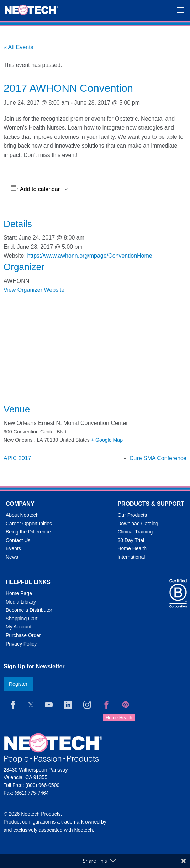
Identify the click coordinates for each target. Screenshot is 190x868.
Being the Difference (28, 532)
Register (18, 684)
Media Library (21, 602)
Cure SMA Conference (158, 458)
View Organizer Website (34, 290)
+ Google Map (107, 440)
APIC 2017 (17, 458)
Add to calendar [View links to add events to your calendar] (40, 189)
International (131, 557)
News (12, 557)
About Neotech (22, 515)
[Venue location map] (95, 349)
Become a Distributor (29, 610)
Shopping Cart (22, 619)
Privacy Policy (21, 644)
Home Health (132, 548)
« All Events (19, 47)
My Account (19, 627)
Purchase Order (23, 635)
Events (13, 548)
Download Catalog (138, 524)
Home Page (19, 593)
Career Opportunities (29, 524)
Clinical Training (135, 532)
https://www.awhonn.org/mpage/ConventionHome (89, 256)
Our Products (132, 515)
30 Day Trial (131, 540)
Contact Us (18, 540)
